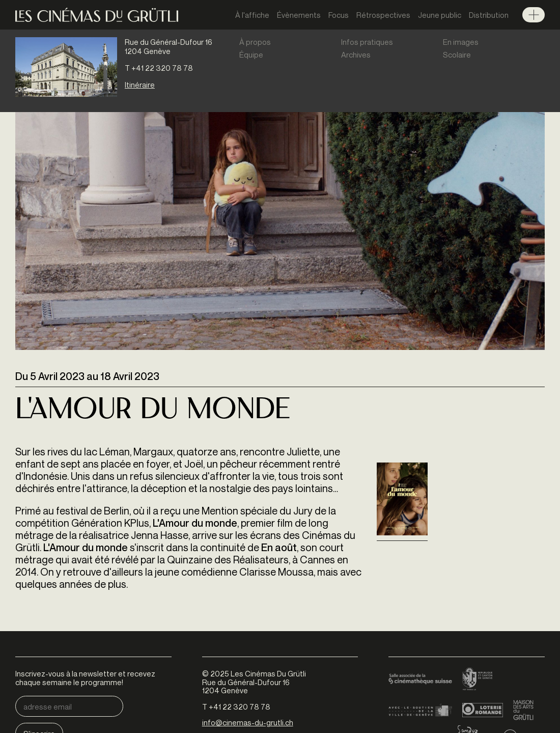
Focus (339, 15)
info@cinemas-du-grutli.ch (248, 722)
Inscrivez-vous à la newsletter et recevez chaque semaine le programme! (85, 678)
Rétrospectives (383, 15)
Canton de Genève (478, 680)
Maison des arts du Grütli (523, 710)
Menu (534, 15)
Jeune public (440, 15)
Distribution (489, 15)
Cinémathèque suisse (420, 680)
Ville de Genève (420, 710)
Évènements (299, 15)
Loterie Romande (483, 710)
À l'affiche (252, 15)
